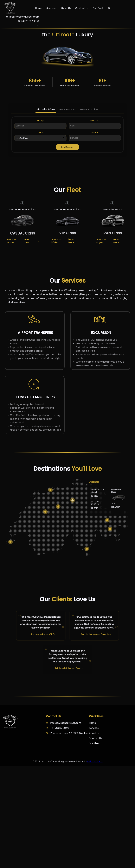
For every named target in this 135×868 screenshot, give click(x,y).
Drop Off (95, 120)
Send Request (67, 147)
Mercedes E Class (89, 109)
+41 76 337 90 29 (57, 728)
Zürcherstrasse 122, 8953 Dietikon (67, 733)
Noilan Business (95, 761)
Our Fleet (98, 8)
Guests (95, 133)
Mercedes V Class (68, 109)
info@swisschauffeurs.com (63, 723)
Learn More (31, 241)
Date (40, 133)
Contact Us (82, 8)
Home (39, 8)
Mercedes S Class (46, 109)
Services (51, 8)
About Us (66, 8)
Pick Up (40, 120)
